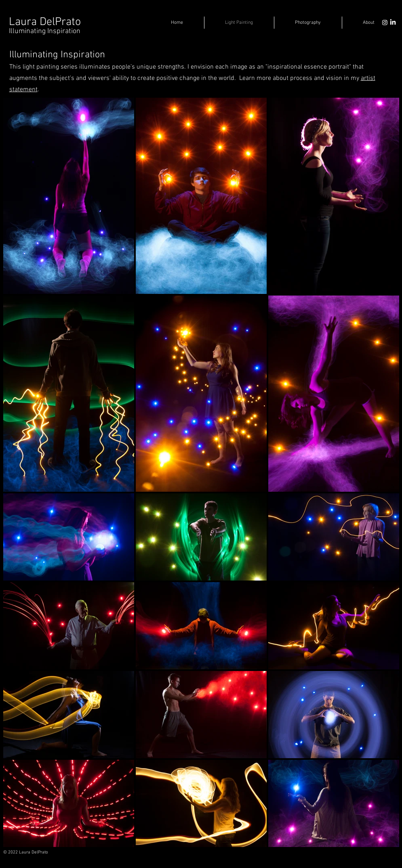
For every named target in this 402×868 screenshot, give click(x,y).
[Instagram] (385, 22)
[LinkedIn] (393, 22)
